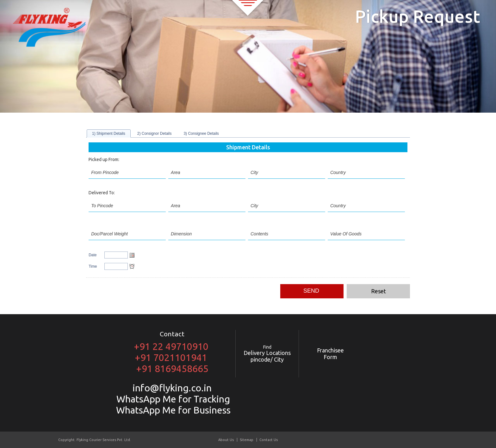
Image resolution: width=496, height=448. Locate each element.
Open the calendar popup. (132, 255)
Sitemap (247, 440)
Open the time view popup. (132, 266)
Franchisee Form (330, 354)
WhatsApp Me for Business (172, 410)
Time (93, 266)
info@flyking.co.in (172, 388)
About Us (226, 440)
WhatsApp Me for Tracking (172, 399)
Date (93, 255)
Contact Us (269, 440)
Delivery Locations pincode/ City (267, 354)
